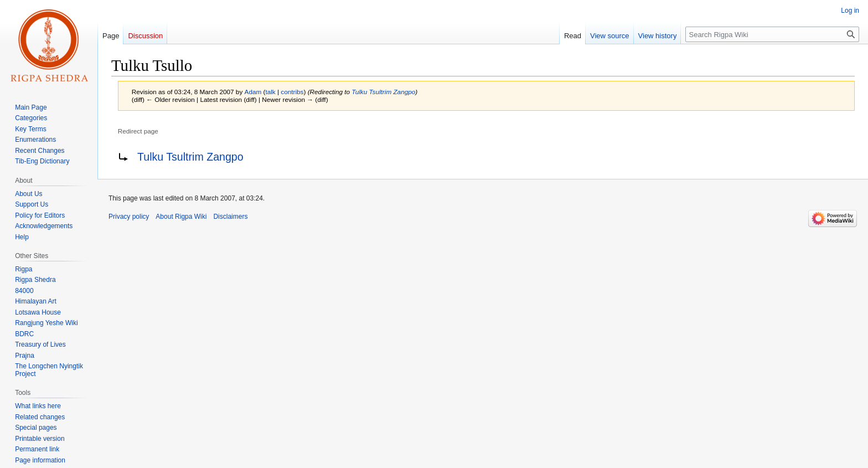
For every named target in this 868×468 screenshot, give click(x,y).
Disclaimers (230, 217)
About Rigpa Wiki (181, 217)
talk (270, 92)
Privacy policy (129, 217)
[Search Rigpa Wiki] (772, 34)
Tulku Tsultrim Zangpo (383, 92)
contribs (292, 92)
